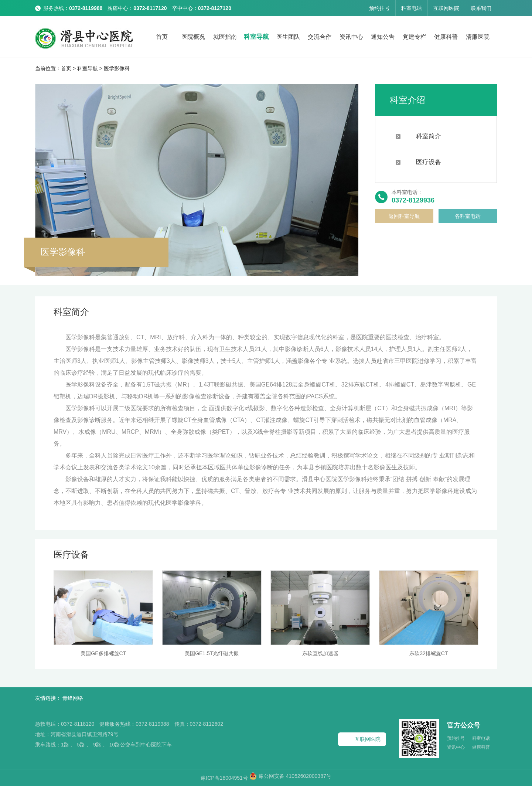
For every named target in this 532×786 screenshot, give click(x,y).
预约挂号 (379, 8)
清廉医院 (478, 37)
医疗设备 (418, 162)
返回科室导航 (404, 216)
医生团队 (288, 37)
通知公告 (383, 37)
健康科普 (446, 37)
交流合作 (320, 37)
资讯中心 (351, 37)
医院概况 (193, 37)
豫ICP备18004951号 (225, 778)
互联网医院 (446, 8)
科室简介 (418, 136)
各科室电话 (468, 216)
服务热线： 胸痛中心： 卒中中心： (137, 8)
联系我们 (481, 8)
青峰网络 (73, 698)
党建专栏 (415, 37)
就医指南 (225, 37)
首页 (162, 37)
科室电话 (412, 8)
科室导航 (256, 37)
